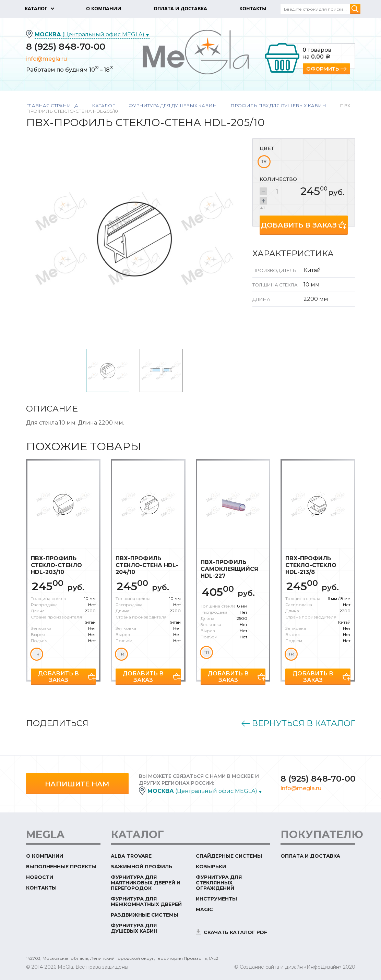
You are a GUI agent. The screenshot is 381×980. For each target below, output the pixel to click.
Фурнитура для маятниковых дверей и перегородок (146, 883)
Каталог (103, 106)
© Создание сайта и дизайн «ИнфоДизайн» (288, 967)
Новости (40, 877)
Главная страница (52, 106)
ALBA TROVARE (131, 856)
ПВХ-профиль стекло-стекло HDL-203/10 (56, 565)
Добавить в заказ (299, 225)
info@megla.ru (46, 59)
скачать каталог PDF (235, 932)
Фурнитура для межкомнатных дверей (146, 902)
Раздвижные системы (145, 915)
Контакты (41, 888)
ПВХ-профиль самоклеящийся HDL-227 (229, 569)
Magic (204, 909)
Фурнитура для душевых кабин (173, 106)
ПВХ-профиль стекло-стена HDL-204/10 (147, 565)
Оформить (323, 69)
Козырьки (211, 867)
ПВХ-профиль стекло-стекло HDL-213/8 (311, 565)
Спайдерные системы (229, 856)
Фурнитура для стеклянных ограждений (219, 883)
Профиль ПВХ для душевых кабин (278, 106)
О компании (45, 856)
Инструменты (216, 899)
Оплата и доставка (310, 856)
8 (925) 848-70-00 (66, 47)
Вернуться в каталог (303, 723)
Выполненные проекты (61, 867)
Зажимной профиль (141, 867)
